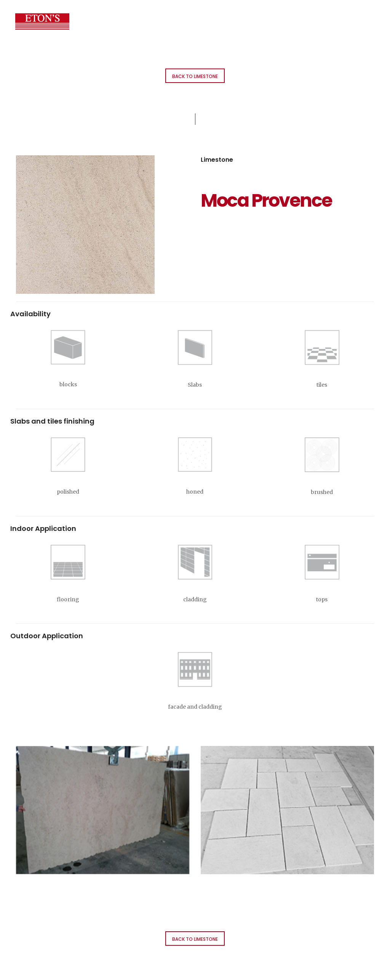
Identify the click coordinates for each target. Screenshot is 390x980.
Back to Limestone (195, 76)
